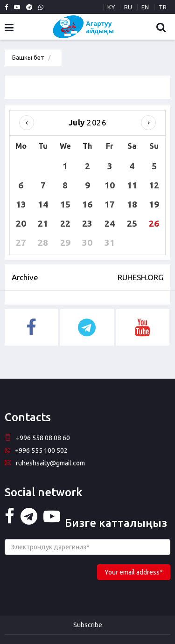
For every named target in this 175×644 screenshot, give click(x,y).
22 (65, 223)
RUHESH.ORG (140, 277)
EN (145, 7)
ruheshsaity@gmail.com (45, 463)
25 (132, 223)
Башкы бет (28, 57)
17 (110, 204)
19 (154, 204)
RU (128, 7)
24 (110, 223)
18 (132, 204)
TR (163, 7)
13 (21, 204)
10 (110, 185)
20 (21, 223)
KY (111, 7)
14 (43, 204)
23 (87, 223)
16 (87, 204)
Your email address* (134, 572)
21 (43, 223)
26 (154, 223)
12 (154, 185)
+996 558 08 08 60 (37, 438)
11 (132, 185)
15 (65, 204)
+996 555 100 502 (36, 450)
